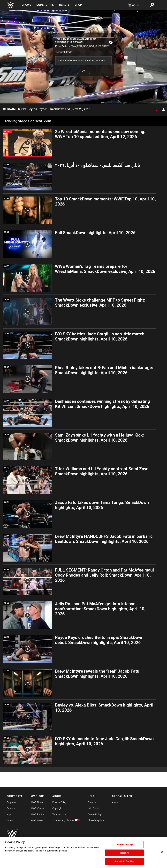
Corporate (12, 802)
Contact (10, 820)
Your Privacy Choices (63, 820)
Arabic (115, 802)
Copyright (57, 808)
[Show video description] (156, 109)
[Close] (162, 852)
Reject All (124, 853)
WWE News (37, 802)
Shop (78, 5)
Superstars (45, 5)
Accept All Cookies (124, 861)
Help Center (94, 808)
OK (83, 71)
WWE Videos (37, 808)
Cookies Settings (124, 844)
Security (92, 802)
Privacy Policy (59, 802)
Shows (27, 5)
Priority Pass (37, 820)
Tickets (64, 5)
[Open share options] (163, 109)
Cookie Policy (95, 814)
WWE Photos (37, 814)
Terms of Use (59, 814)
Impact (10, 814)
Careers (11, 808)
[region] (83, 852)
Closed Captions (96, 820)
